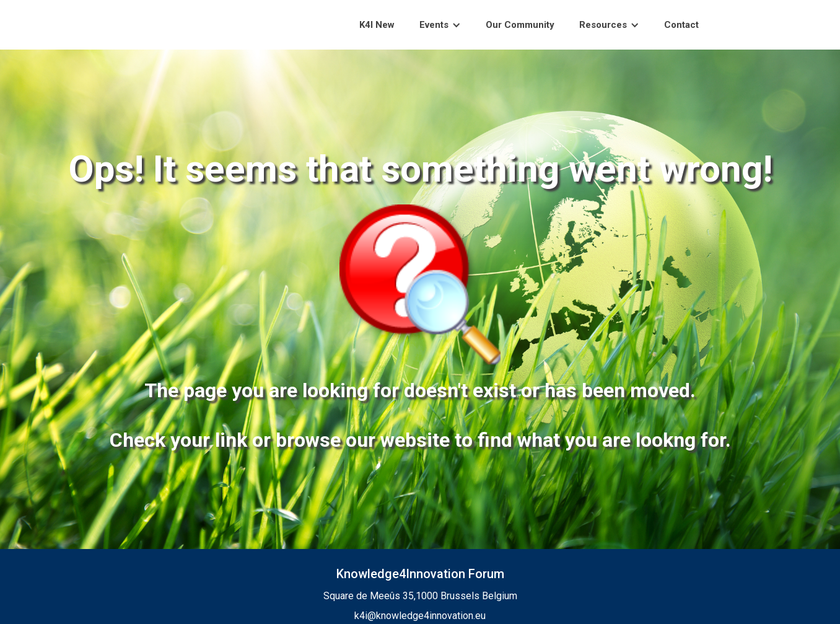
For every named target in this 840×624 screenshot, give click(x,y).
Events (434, 25)
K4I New (377, 25)
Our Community (520, 25)
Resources (603, 25)
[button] (440, 25)
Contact (681, 25)
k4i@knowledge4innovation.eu (420, 616)
